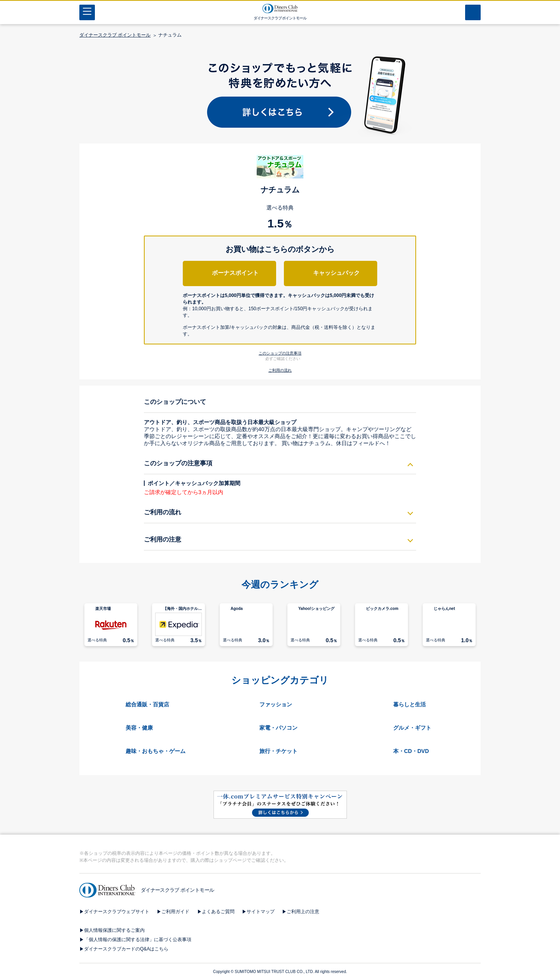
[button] (280, 313)
